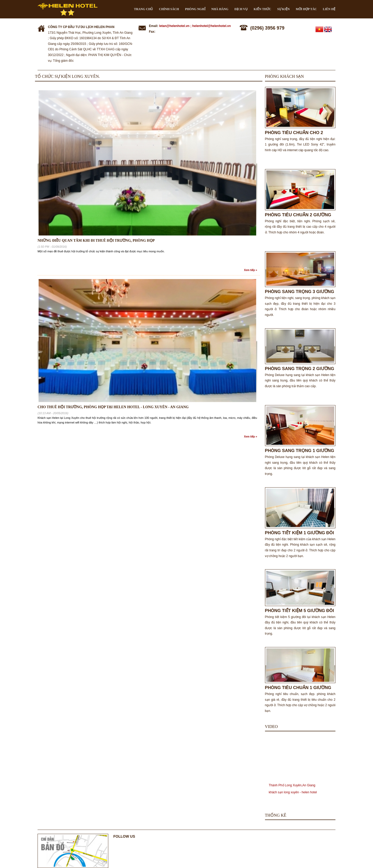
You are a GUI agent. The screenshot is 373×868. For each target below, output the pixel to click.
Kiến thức (262, 9)
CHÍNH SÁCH (169, 9)
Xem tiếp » (250, 270)
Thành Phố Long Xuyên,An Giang (292, 785)
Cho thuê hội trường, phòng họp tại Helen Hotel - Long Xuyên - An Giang (113, 407)
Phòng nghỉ (195, 9)
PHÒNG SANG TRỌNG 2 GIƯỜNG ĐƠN (300, 369)
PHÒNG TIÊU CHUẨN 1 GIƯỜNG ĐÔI (298, 688)
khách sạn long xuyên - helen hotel (293, 792)
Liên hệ (329, 9)
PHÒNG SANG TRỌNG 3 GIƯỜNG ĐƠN (300, 292)
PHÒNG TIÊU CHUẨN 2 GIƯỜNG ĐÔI (298, 215)
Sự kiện (283, 9)
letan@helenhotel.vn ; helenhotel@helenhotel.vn (195, 26)
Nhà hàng (220, 9)
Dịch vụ (241, 9)
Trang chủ (143, 9)
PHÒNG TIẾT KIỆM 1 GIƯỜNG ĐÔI (300, 533)
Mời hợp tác (306, 9)
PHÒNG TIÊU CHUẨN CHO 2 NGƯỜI (294, 133)
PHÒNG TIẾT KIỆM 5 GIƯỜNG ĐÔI (300, 611)
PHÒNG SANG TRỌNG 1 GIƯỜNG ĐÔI (300, 451)
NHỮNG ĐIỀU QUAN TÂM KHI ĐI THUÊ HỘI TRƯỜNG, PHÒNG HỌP (96, 241)
